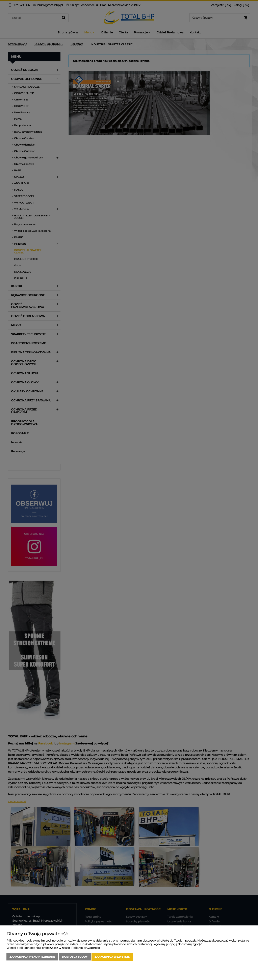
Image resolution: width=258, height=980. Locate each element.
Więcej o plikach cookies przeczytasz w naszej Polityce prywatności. (54, 948)
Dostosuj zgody (75, 957)
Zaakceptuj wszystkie (112, 957)
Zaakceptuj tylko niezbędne (32, 957)
